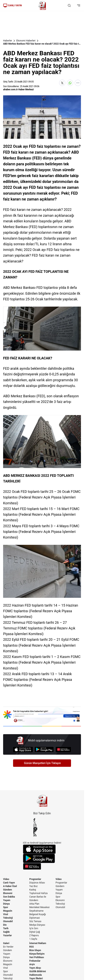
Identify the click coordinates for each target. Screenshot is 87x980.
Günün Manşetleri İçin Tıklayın (42, 763)
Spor (6, 907)
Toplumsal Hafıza (38, 893)
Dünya (6, 904)
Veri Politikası (37, 957)
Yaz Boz (33, 886)
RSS (31, 947)
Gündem (8, 890)
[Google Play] (44, 750)
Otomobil (8, 921)
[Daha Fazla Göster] (78, 83)
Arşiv (32, 964)
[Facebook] (42, 820)
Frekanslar (35, 961)
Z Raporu (34, 935)
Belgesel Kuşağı (38, 914)
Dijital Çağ (35, 932)
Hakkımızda (36, 975)
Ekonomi (8, 893)
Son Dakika (9, 897)
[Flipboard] (42, 832)
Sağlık (6, 932)
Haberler (8, 41)
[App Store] (23, 750)
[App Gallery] (63, 750)
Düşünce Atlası (37, 883)
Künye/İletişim (37, 954)
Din (5, 925)
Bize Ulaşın (35, 950)
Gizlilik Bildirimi (38, 971)
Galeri (6, 943)
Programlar (35, 879)
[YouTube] (42, 829)
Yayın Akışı (35, 968)
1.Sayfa (33, 939)
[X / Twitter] (42, 823)
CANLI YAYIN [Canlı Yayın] (12, 5)
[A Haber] (42, 5)
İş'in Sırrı (34, 928)
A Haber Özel (10, 886)
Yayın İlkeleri (36, 978)
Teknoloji (8, 918)
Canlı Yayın (9, 883)
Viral (6, 914)
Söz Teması (35, 921)
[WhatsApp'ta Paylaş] (70, 83)
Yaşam (7, 900)
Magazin (8, 911)
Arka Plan (34, 904)
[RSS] (42, 835)
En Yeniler (8, 947)
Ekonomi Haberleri (26, 41)
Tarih (6, 928)
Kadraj (33, 890)
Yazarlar (7, 935)
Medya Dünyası (37, 925)
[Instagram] (42, 826)
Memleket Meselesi (39, 907)
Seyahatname (36, 911)
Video (6, 879)
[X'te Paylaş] (62, 83)
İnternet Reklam (38, 943)
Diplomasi (34, 918)
